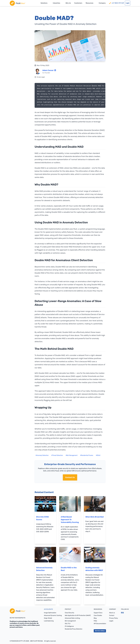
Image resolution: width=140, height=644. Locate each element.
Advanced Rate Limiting (72, 618)
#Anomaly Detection (42, 455)
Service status (100, 631)
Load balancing (49, 621)
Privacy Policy (114, 618)
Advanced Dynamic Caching (53, 615)
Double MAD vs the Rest (69, 569)
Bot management (70, 621)
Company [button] (102, 3)
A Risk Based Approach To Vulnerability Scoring (70, 520)
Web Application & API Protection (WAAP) (78, 615)
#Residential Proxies (87, 455)
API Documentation (100, 624)
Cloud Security (70, 613)
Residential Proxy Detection (74, 629)
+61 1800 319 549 (117, 3)
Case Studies (98, 615)
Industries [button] (57, 3)
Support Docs (98, 613)
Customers (78, 3)
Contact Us (70, 477)
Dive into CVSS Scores (42, 518)
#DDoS (98, 455)
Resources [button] (89, 3)
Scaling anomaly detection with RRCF (94, 569)
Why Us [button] (68, 3)
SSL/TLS (68, 624)
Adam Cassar (48, 70)
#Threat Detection (57, 455)
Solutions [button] (44, 3)
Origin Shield (48, 618)
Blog (95, 618)
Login (128, 3)
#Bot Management (72, 455)
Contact (112, 615)
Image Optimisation (50, 613)
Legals (111, 621)
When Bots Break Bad (95, 517)
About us (112, 613)
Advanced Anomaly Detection (44, 569)
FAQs (95, 621)
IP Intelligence (69, 626)
